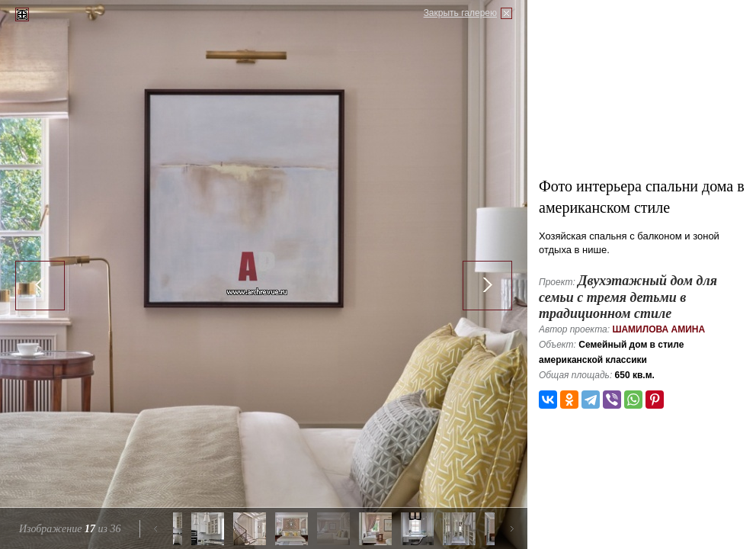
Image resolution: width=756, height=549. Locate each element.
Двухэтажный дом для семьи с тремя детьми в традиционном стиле (628, 297)
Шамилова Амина (658, 329)
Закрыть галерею (460, 13)
